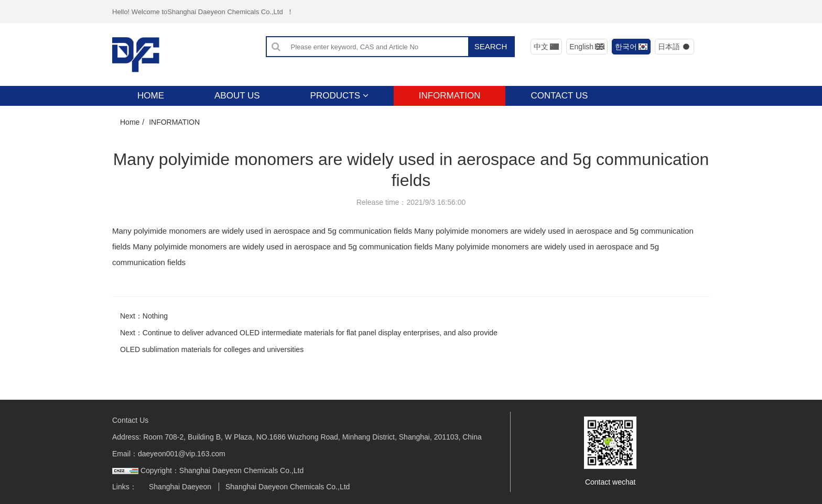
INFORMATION (450, 96)
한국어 (631, 47)
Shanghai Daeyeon (180, 487)
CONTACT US (559, 96)
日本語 (674, 47)
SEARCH (491, 46)
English (587, 47)
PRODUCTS (339, 96)
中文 (547, 47)
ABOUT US (237, 96)
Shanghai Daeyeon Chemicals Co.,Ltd (288, 487)
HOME (151, 96)
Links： (125, 487)
